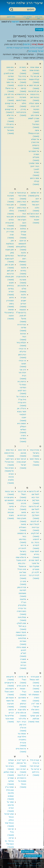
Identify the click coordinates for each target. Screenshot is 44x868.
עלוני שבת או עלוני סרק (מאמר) (21, 713)
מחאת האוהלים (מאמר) (23, 527)
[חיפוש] (24, 9)
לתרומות (15, 22)
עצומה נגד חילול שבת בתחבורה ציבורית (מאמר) (22, 740)
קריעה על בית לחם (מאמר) (35, 772)
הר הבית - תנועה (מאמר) (22, 364)
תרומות (27, 44)
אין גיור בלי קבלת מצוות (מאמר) (34, 79)
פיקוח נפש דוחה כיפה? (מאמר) (9, 692)
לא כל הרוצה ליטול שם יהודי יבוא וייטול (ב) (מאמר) (34, 512)
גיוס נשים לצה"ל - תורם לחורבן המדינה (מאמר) (9, 73)
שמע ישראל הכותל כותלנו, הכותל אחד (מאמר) (9, 820)
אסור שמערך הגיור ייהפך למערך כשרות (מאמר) (34, 169)
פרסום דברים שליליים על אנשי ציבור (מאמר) (9, 716)
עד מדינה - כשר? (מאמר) (22, 680)
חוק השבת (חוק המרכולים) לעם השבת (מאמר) (9, 256)
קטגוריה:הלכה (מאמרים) (32, 48)
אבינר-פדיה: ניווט (38, 18)
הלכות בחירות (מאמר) (23, 271)
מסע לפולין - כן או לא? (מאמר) (21, 626)
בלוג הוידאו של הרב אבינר (32, 863)
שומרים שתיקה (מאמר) (11, 781)
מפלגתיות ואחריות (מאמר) (22, 641)
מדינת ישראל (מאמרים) (33, 856)
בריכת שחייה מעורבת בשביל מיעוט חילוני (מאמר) (21, 100)
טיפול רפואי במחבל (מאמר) (34, 462)
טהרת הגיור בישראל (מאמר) (34, 453)
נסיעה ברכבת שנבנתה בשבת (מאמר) (11, 512)
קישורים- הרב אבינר (28, 18)
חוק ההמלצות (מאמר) (10, 244)
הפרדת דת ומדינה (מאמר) (22, 328)
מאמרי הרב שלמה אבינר (33, 866)
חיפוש (12, 9)
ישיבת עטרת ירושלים (14, 863)
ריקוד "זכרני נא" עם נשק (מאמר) (21, 763)
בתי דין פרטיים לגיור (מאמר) (21, 112)
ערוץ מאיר (19, 866)
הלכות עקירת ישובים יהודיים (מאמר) (23, 301)
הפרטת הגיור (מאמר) (23, 337)
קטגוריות (39, 851)
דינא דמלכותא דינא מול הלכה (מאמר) (35, 205)
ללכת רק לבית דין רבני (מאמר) (34, 575)
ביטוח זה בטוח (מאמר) (23, 70)
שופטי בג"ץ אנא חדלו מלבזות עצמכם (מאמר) (9, 793)
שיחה (34, 44)
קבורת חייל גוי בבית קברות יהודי (34, 763)
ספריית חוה (39, 861)
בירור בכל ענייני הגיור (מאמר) (22, 79)
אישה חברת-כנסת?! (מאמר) (34, 133)
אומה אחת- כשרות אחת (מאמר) (34, 70)
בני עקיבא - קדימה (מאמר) (21, 88)
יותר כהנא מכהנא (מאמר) (22, 453)
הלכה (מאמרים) (28, 851)
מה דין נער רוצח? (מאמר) (22, 494)
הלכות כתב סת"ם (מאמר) (22, 289)
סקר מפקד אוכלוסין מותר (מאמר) (34, 719)
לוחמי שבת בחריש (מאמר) (35, 554)
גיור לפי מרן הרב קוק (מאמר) (9, 97)
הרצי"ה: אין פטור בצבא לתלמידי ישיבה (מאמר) (22, 414)
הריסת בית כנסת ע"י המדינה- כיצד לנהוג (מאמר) (22, 388)
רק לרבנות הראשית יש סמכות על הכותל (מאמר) (22, 781)
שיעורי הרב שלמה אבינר (25, 3)
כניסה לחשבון (11, 17)
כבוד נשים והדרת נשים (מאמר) (9, 453)
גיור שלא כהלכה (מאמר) (10, 118)
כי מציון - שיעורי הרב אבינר (23, 861)
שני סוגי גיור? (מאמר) (11, 832)
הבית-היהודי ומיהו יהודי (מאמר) (21, 196)
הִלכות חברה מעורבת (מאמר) (21, 280)
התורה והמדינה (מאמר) (23, 439)
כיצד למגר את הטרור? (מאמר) (9, 462)
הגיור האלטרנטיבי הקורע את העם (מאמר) (21, 220)
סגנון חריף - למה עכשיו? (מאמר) (34, 680)
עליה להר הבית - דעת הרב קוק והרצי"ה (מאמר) (21, 725)
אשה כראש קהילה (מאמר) (35, 181)
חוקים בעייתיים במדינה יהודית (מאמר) (10, 289)
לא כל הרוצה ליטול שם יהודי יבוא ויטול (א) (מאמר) (34, 497)
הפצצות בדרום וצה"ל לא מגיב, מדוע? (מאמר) (21, 316)
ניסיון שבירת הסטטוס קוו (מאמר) (9, 500)
